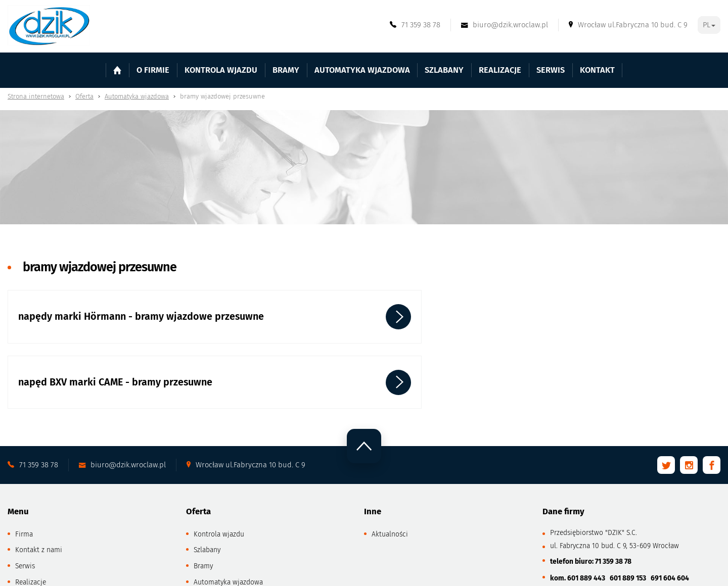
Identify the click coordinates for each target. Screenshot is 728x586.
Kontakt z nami (39, 495)
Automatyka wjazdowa (137, 96)
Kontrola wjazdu (238, 70)
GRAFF (275, 572)
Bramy (203, 511)
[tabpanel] (364, 167)
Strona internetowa (36, 96)
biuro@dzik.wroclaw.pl (604, 540)
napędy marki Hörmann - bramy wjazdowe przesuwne (91, 323)
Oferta (84, 96)
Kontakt (573, 70)
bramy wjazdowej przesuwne (222, 96)
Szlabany (207, 495)
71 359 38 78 (613, 506)
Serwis (531, 70)
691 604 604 (670, 523)
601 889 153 (629, 523)
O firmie (177, 70)
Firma (24, 479)
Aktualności (390, 479)
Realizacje (485, 70)
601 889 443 (587, 523)
